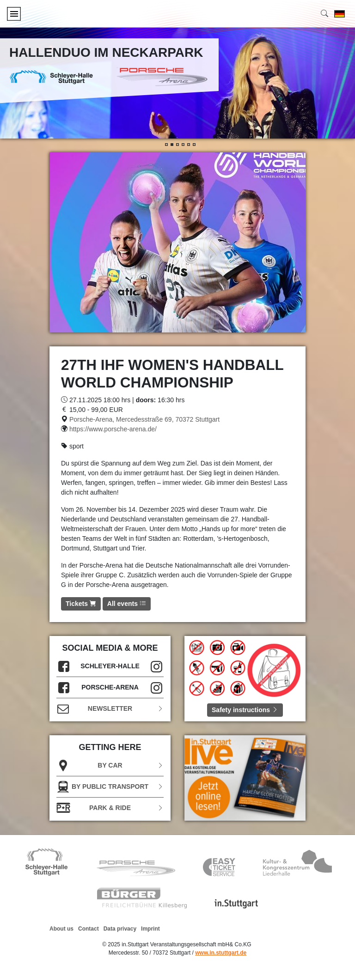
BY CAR (110, 765)
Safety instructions (245, 710)
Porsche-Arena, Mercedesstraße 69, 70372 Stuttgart (144, 419)
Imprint (150, 929)
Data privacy (120, 929)
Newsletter (110, 709)
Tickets (81, 604)
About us (61, 929)
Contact (89, 929)
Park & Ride (110, 808)
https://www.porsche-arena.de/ (113, 429)
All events (127, 604)
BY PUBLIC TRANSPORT (110, 787)
